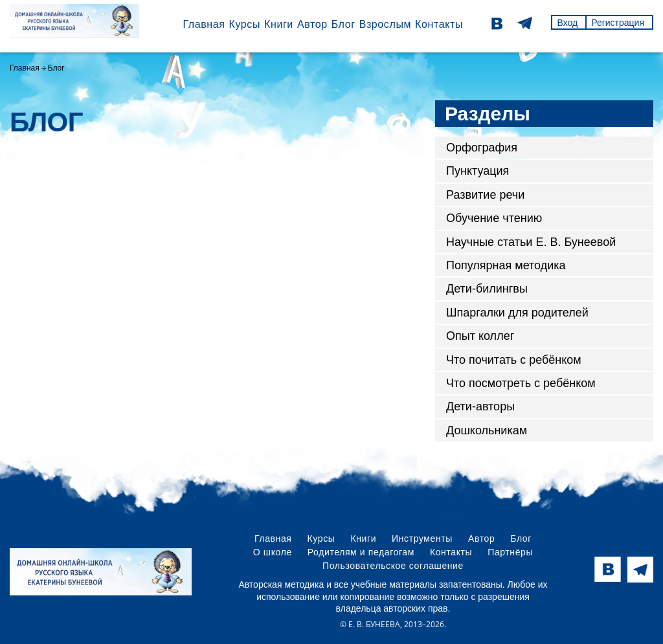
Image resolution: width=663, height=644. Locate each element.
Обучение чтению (494, 218)
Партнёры (510, 552)
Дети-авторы (480, 406)
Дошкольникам (487, 430)
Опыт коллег (480, 336)
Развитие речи (485, 195)
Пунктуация (478, 171)
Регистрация (618, 23)
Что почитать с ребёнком (514, 360)
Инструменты (422, 539)
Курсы (244, 24)
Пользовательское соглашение (393, 566)
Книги (279, 24)
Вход (567, 23)
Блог (343, 24)
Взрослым (385, 24)
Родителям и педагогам (361, 552)
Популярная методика (506, 265)
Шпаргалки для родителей (517, 313)
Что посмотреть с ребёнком (521, 383)
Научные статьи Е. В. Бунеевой (531, 242)
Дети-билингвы (487, 289)
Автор (312, 24)
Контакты (439, 24)
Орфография (482, 148)
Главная (204, 24)
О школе (273, 552)
